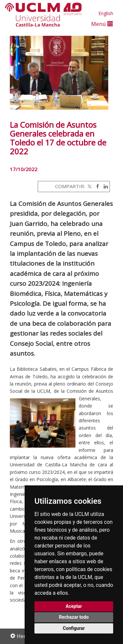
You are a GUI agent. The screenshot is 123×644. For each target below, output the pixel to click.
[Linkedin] (104, 186)
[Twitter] (89, 186)
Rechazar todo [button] (74, 617)
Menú (102, 24)
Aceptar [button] (74, 606)
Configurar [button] (74, 628)
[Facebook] (96, 186)
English (106, 13)
